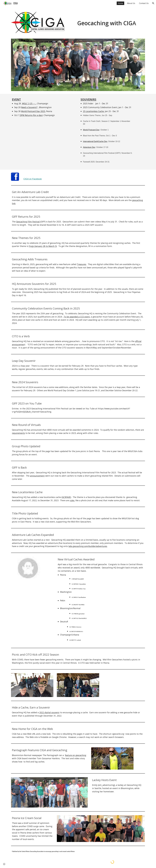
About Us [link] (131, 3)
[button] (153, 3)
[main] (107, 20)
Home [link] (120, 3)
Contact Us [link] (144, 3)
